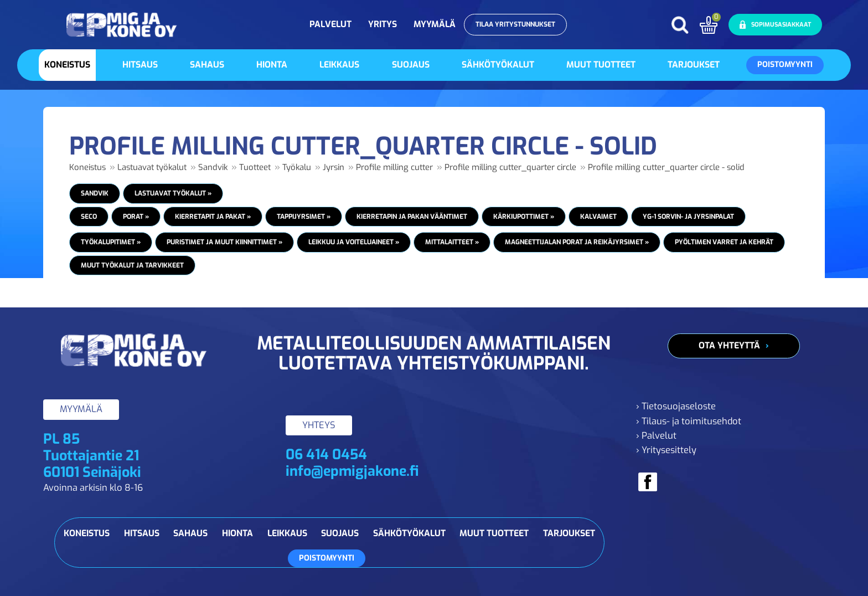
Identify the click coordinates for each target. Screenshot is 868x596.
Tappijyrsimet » (304, 217)
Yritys (383, 24)
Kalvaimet (598, 217)
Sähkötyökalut (498, 65)
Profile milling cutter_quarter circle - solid (666, 167)
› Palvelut (656, 436)
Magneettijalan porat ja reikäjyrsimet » (577, 242)
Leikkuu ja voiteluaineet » (354, 242)
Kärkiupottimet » (524, 217)
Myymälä (435, 24)
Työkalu (297, 167)
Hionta (272, 65)
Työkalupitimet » (111, 242)
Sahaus (207, 65)
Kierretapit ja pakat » (213, 217)
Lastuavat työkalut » (173, 193)
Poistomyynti (785, 65)
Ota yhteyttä (729, 345)
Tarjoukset (694, 65)
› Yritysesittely (666, 450)
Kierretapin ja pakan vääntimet (412, 217)
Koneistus (67, 65)
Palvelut (330, 24)
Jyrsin (334, 167)
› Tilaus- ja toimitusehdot (689, 421)
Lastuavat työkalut (152, 167)
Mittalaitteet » (452, 242)
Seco (89, 217)
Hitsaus (140, 65)
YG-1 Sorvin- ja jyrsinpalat (688, 217)
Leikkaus (339, 65)
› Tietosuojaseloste (676, 406)
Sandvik (213, 167)
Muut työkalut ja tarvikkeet (132, 265)
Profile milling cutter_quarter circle (510, 167)
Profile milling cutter (394, 167)
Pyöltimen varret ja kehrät (724, 242)
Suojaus (411, 65)
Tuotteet (255, 167)
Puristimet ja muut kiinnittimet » (224, 242)
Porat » (136, 217)
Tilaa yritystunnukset (515, 24)
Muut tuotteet (601, 65)
